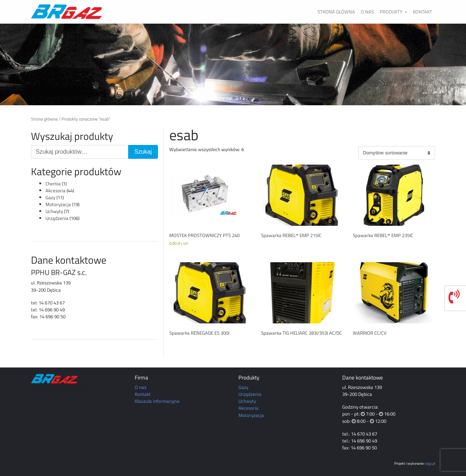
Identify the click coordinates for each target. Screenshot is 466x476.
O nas (367, 12)
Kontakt (422, 12)
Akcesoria (56, 190)
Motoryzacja (58, 204)
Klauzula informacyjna (157, 401)
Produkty (392, 12)
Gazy (50, 197)
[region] (233, 64)
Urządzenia (57, 218)
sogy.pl (430, 463)
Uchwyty (54, 211)
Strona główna (336, 12)
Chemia (53, 184)
